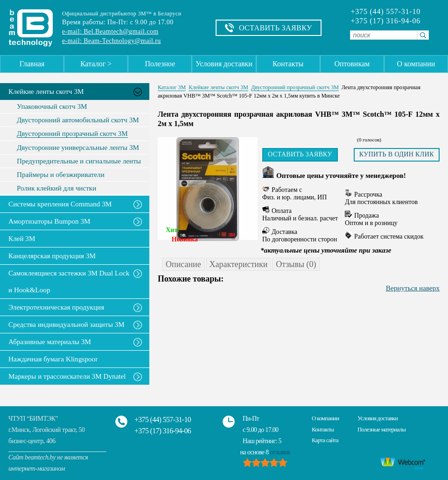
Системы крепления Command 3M (60, 204)
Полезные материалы (381, 429)
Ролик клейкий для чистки (56, 188)
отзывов (280, 452)
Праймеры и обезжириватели (61, 175)
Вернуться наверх (413, 288)
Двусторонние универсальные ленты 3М (78, 148)
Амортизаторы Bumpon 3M (49, 221)
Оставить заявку (300, 154)
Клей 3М (22, 238)
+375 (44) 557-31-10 (385, 12)
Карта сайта (325, 440)
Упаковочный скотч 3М (52, 106)
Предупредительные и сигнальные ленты (79, 161)
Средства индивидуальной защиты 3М (66, 324)
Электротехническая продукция (56, 307)
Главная (32, 64)
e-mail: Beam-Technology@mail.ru (112, 41)
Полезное (160, 64)
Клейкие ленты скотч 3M (46, 91)
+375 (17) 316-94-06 (385, 21)
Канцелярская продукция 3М (52, 256)
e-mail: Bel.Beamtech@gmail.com (110, 32)
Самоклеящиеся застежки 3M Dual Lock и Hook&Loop (69, 281)
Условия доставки (224, 64)
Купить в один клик (397, 154)
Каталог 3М (172, 87)
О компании (416, 64)
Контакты (288, 64)
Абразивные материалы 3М (50, 342)
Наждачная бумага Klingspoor (53, 359)
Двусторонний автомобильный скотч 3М (78, 120)
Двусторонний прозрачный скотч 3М (72, 134)
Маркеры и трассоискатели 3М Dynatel (67, 376)
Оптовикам (352, 64)
